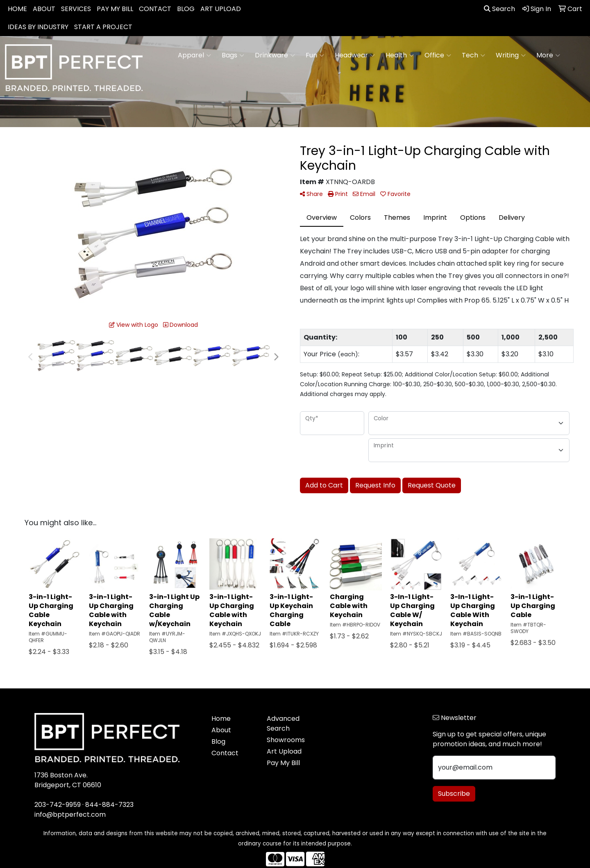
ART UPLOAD (221, 9)
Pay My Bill (283, 763)
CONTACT (155, 9)
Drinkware (275, 55)
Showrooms (286, 740)
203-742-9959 (58, 805)
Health (400, 55)
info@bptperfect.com (70, 814)
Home (221, 719)
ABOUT (44, 9)
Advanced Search (283, 723)
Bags (233, 55)
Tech (473, 55)
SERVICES (76, 9)
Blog (218, 742)
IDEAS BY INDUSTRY (38, 27)
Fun (315, 55)
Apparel (194, 55)
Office (438, 55)
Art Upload (284, 751)
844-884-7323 (109, 805)
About (221, 730)
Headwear (355, 55)
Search (499, 9)
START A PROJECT (103, 27)
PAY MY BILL (115, 9)
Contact (225, 753)
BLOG (186, 9)
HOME (17, 9)
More (548, 55)
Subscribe (454, 794)
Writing (511, 55)
